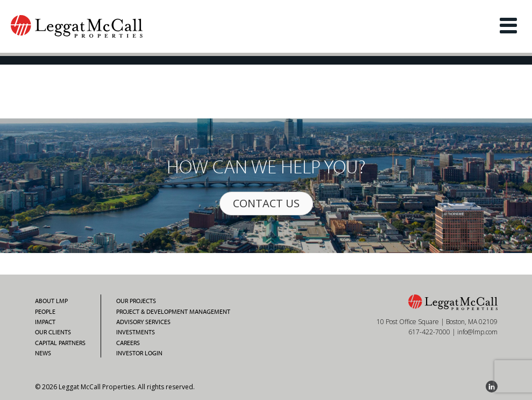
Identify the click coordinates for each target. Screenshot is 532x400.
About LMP (51, 301)
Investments (136, 332)
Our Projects (136, 301)
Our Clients (53, 332)
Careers (128, 343)
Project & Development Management (173, 312)
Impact (45, 322)
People (45, 312)
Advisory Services (143, 322)
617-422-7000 (429, 332)
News (43, 353)
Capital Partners (60, 343)
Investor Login (139, 353)
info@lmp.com (477, 332)
